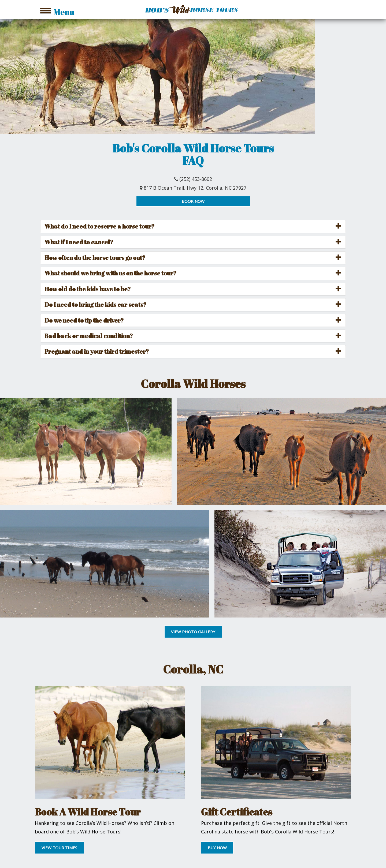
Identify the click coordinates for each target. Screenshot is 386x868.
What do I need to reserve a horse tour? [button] (99, 226)
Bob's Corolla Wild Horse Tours (193, 148)
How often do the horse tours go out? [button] (95, 258)
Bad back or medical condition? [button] (89, 336)
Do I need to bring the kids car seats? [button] (95, 304)
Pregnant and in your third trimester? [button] (97, 351)
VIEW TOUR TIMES (59, 848)
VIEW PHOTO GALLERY (193, 632)
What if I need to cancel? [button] (79, 242)
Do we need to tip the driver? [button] (84, 320)
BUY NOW (217, 848)
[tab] (193, 226)
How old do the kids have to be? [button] (88, 289)
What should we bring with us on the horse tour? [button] (110, 273)
